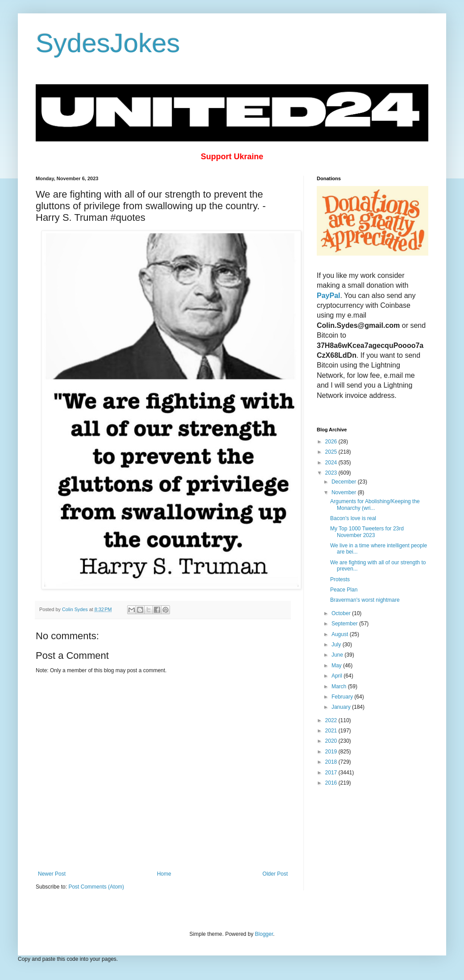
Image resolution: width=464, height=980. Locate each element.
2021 (332, 731)
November (345, 492)
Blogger (264, 934)
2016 (332, 783)
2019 (332, 752)
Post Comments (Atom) (96, 887)
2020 (332, 741)
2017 (332, 773)
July (337, 645)
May (337, 666)
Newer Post (52, 874)
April (338, 676)
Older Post (275, 874)
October (342, 613)
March (340, 686)
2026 (332, 442)
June (338, 655)
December (345, 482)
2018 (332, 762)
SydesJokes (108, 43)
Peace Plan (344, 590)
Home (164, 874)
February (343, 697)
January (342, 707)
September (345, 624)
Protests (340, 579)
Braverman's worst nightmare (365, 600)
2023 (332, 473)
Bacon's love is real (353, 518)
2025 (332, 452)
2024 (332, 463)
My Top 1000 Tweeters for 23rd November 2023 (367, 532)
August (341, 634)
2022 (332, 720)
